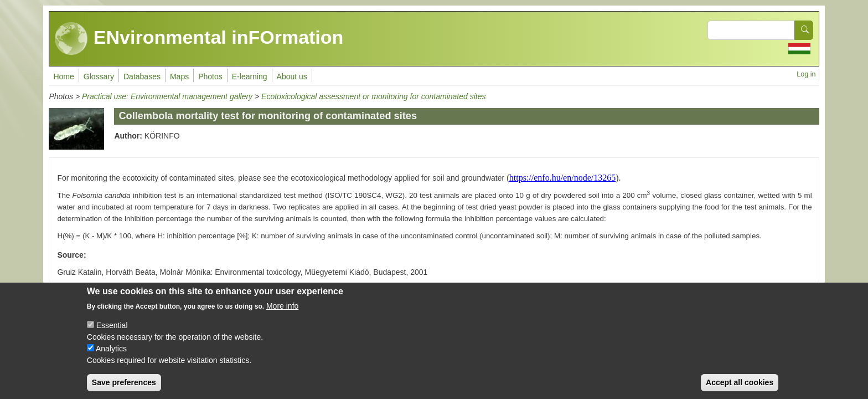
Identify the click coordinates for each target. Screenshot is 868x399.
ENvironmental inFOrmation (199, 39)
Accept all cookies (740, 388)
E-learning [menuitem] (250, 76)
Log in (806, 74)
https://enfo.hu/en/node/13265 (562, 178)
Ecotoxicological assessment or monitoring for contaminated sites (373, 96)
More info (282, 312)
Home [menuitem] (63, 76)
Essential (112, 331)
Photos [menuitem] (210, 76)
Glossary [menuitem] (99, 76)
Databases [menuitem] (142, 76)
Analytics (111, 355)
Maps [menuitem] (179, 76)
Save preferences (124, 388)
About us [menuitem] (292, 76)
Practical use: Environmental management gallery (167, 96)
